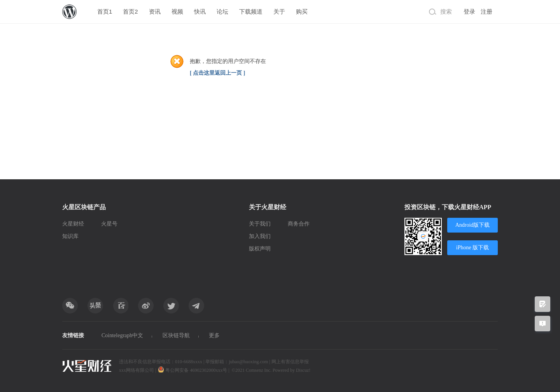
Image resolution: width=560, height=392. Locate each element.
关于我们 (260, 224)
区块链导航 (176, 335)
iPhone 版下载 (472, 248)
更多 (214, 335)
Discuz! (303, 370)
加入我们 (260, 236)
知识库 (70, 236)
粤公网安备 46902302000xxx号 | (194, 370)
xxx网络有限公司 (136, 370)
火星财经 (73, 224)
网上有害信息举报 (290, 362)
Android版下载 (473, 225)
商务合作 (299, 224)
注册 (486, 12)
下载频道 (251, 11)
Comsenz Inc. (259, 370)
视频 (177, 11)
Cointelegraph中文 (122, 335)
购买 (302, 11)
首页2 (130, 11)
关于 (279, 11)
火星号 (109, 224)
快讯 (200, 11)
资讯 (155, 11)
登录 (469, 12)
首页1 (105, 11)
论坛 (222, 11)
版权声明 (260, 249)
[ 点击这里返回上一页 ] (217, 73)
